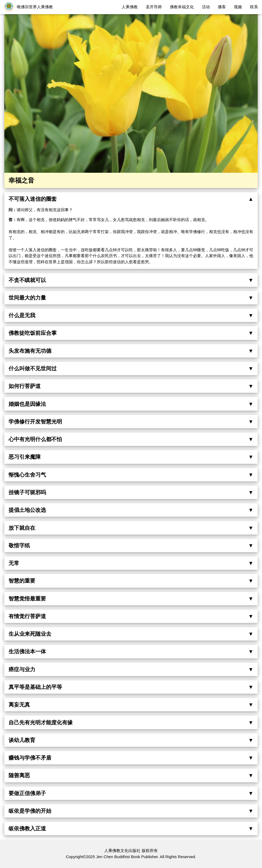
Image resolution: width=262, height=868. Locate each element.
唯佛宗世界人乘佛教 (35, 7)
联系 (254, 7)
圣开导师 (154, 7)
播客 (222, 7)
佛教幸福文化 (182, 7)
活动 (206, 7)
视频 (238, 7)
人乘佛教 (130, 7)
